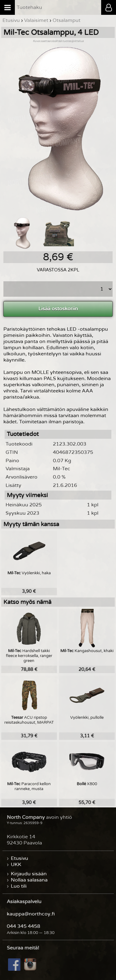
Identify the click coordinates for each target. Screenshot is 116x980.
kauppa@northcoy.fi (31, 914)
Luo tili (19, 886)
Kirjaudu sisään (29, 874)
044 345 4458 (24, 926)
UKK (16, 865)
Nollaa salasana (29, 880)
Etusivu (19, 858)
